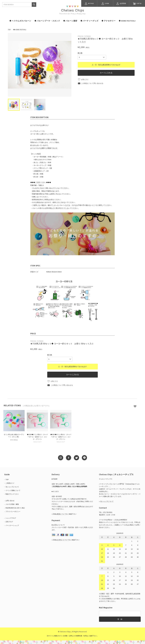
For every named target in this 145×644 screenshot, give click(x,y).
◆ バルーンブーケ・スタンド (47, 21)
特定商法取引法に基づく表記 (15, 508)
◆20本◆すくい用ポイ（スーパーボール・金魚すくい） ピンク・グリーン (37, 437)
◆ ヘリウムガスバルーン (20, 21)
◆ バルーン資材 (70, 21)
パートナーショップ (12, 525)
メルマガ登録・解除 (12, 504)
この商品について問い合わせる (92, 83)
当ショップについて (12, 486)
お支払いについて (63, 540)
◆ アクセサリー (109, 21)
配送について (62, 514)
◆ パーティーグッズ (89, 21)
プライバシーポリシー (13, 511)
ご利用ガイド (10, 483)
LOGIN (105, 4)
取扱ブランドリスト (12, 494)
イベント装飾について (13, 490)
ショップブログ (11, 518)
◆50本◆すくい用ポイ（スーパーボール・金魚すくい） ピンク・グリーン (61, 437)
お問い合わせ (10, 500)
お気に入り (85, 79)
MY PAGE (89, 4)
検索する (34, 5)
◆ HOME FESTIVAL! (127, 21)
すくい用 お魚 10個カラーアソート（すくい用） (14, 435)
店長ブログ (9, 521)
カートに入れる (106, 72)
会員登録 (121, 4)
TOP (9, 30)
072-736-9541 (108, 512)
